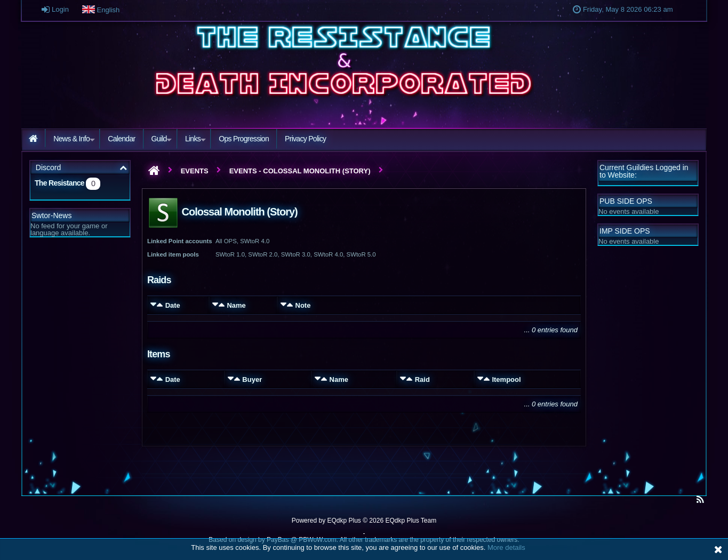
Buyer (252, 379)
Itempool (506, 379)
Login (56, 9)
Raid (422, 379)
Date (173, 305)
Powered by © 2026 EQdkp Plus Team (364, 521)
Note (303, 305)
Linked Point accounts (180, 241)
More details (506, 547)
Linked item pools (173, 254)
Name (236, 305)
